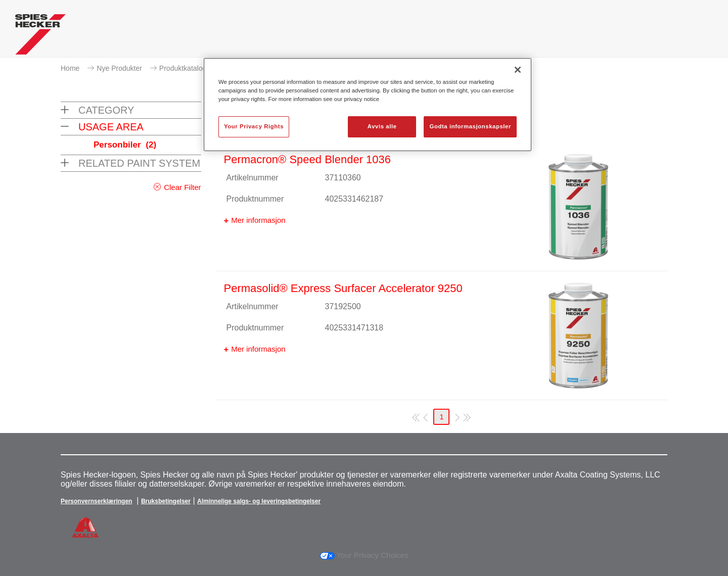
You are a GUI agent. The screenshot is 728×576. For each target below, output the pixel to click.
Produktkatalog (183, 68)
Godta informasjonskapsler (470, 126)
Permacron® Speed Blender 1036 (308, 159)
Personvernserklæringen (96, 501)
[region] (368, 105)
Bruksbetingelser (166, 501)
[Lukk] (518, 70)
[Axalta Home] (40, 37)
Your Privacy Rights (254, 126)
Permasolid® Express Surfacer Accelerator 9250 (343, 288)
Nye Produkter (119, 68)
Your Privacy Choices (364, 555)
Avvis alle (382, 126)
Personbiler (125, 145)
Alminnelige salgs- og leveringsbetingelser (259, 501)
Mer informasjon (258, 220)
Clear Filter (182, 187)
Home (70, 68)
